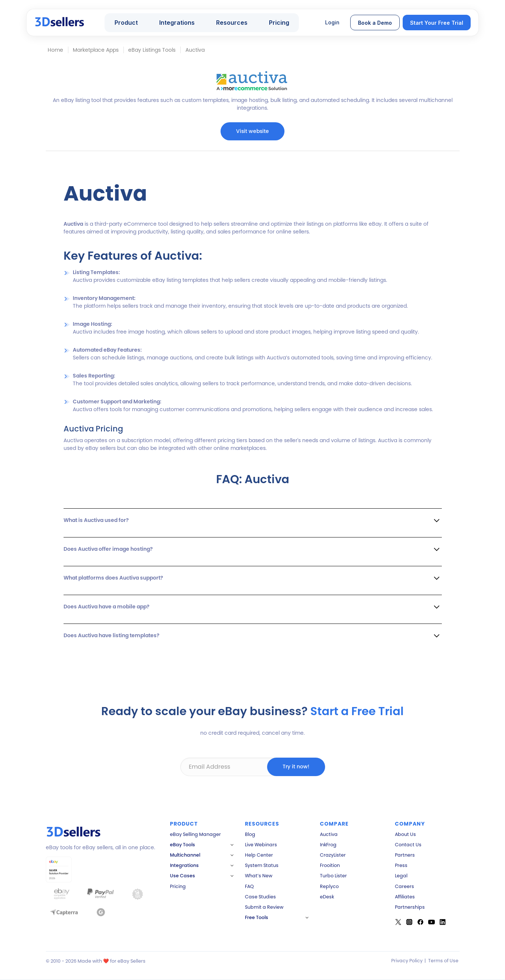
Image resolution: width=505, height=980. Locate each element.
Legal (401, 876)
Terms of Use (443, 961)
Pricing (279, 23)
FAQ (249, 886)
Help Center (259, 855)
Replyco (329, 886)
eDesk (327, 897)
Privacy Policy (407, 961)
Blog (250, 834)
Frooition (330, 865)
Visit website (252, 131)
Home (55, 50)
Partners (405, 855)
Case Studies (260, 897)
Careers (405, 886)
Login (332, 22)
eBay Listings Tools (152, 50)
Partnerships (410, 907)
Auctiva (329, 834)
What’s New (259, 876)
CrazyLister (333, 855)
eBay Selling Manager (195, 834)
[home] (60, 23)
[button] (130, 23)
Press (401, 865)
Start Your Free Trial (437, 23)
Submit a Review (264, 907)
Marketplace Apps (96, 50)
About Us (405, 834)
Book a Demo (375, 23)
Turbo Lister (333, 876)
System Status (262, 865)
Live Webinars (261, 845)
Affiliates (405, 897)
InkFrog (328, 845)
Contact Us (408, 845)
